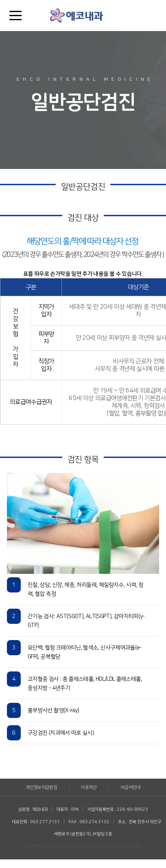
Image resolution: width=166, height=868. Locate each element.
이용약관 (89, 787)
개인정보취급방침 (41, 787)
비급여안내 (131, 787)
